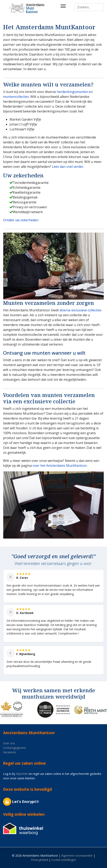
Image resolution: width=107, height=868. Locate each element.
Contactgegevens (15, 748)
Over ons (9, 743)
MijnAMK (22, 774)
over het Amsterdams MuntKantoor (60, 466)
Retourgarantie (25, 202)
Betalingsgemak (25, 197)
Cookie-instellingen (64, 860)
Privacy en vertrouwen (30, 207)
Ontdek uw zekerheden (21, 220)
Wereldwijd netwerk (28, 212)
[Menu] (63, 6)
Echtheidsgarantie (27, 188)
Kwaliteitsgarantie (27, 192)
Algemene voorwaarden (77, 855)
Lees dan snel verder (68, 167)
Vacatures (10, 752)
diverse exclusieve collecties (81, 310)
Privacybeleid (39, 860)
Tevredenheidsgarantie (31, 183)
